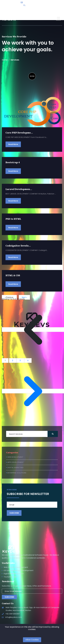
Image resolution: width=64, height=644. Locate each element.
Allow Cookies (32, 640)
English (40, 9)
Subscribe (9, 597)
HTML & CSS (13, 276)
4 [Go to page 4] (28, 360)
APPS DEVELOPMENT (16, 462)
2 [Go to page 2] (13, 360)
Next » (24, 297)
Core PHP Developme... (19, 133)
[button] (58, 18)
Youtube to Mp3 (11, 577)
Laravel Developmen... (19, 189)
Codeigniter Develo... (18, 246)
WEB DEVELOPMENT (15, 457)
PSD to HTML (13, 219)
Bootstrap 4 (13, 163)
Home (5, 60)
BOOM (32, 76)
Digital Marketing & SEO (14, 574)
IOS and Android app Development (19, 570)
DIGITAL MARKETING (15, 468)
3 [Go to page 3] (20, 360)
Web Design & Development (16, 567)
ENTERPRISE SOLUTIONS (17, 473)
